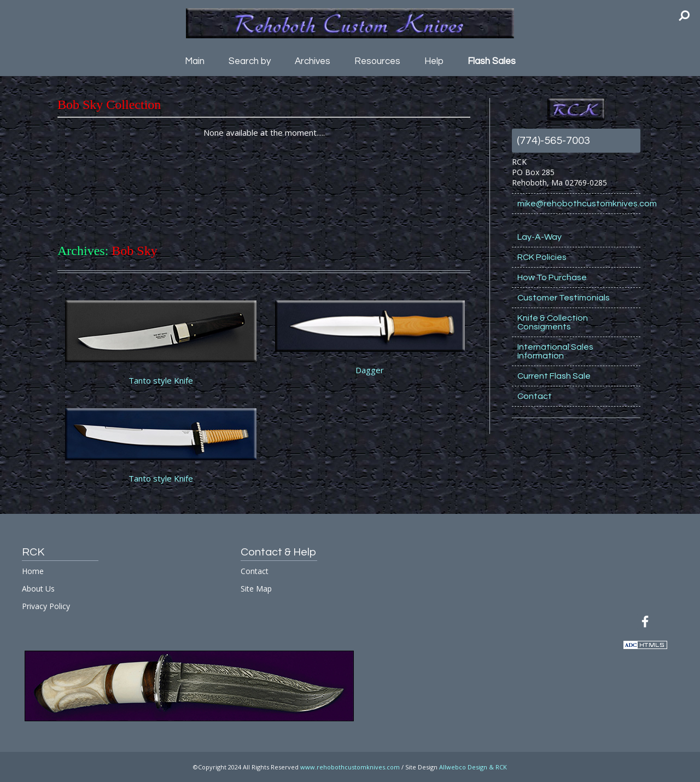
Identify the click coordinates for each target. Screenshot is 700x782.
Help (434, 61)
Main (195, 61)
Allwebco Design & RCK (473, 767)
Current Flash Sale (554, 376)
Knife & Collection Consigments (553, 322)
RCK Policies (542, 257)
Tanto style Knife (161, 380)
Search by (250, 61)
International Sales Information (555, 351)
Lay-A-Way (539, 237)
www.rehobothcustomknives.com (350, 767)
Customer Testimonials (564, 298)
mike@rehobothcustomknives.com (579, 204)
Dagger (370, 370)
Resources (377, 61)
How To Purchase (552, 277)
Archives (313, 61)
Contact (535, 396)
